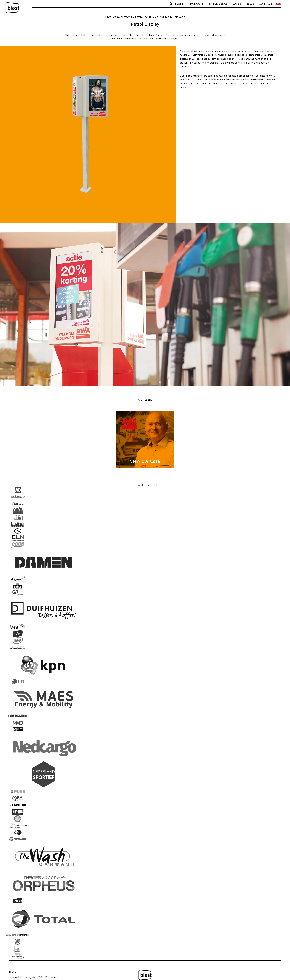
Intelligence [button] (218, 4)
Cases (237, 4)
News (250, 4)
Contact (266, 4)
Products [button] (196, 4)
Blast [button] (179, 4)
